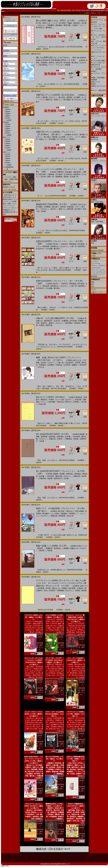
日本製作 (6, 122)
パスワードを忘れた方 (10, 34)
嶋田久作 (49, 100)
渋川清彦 (59, 174)
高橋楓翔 (51, 25)
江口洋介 (75, 135)
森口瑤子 (56, 207)
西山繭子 (46, 514)
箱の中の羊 (96, 65)
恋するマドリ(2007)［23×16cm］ (51, 397)
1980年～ (8, 116)
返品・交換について (10, 204)
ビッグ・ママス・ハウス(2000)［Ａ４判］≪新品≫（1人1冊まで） (34, 714)
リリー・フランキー (56, 65)
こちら (64, 861)
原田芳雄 (49, 325)
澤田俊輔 (60, 591)
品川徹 (84, 23)
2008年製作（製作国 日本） (82, 789)
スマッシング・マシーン (99, 115)
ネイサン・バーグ (73, 137)
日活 (93, 286)
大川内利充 (68, 174)
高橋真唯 (59, 177)
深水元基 (61, 511)
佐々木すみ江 (77, 100)
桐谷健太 (49, 28)
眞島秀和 (77, 174)
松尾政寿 (62, 516)
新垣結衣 (79, 397)
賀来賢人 (44, 323)
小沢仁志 (41, 367)
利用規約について (9, 210)
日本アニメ (7, 152)
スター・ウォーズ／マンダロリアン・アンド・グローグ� (99, 26)
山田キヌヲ (84, 586)
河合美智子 (69, 363)
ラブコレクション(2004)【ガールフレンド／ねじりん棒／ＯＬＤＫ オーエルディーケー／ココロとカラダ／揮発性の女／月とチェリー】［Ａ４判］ (61, 583)
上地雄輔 (65, 548)
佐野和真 (44, 437)
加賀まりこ (58, 100)
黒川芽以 (75, 63)
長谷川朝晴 (79, 511)
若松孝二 (42, 551)
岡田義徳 (73, 244)
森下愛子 (78, 209)
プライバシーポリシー (10, 208)
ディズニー (95, 261)
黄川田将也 (43, 65)
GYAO (93, 256)
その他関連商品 (8, 167)
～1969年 (8, 120)
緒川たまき (77, 360)
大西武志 (59, 365)
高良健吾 (69, 172)
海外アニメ (7, 137)
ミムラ (55, 23)
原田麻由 (59, 25)
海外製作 (6, 107)
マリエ (43, 402)
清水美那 (72, 588)
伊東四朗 (70, 207)
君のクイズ (96, 82)
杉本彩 (48, 588)
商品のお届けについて (10, 199)
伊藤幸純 (69, 439)
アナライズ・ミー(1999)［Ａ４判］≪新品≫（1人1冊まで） (75, 714)
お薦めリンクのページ (99, 292)
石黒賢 (42, 325)
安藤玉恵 (52, 439)
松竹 (93, 284)
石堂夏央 (42, 365)
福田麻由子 (48, 321)
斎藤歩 (64, 588)
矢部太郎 (78, 400)
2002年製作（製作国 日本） (82, 836)
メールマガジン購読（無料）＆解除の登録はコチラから (10, 179)
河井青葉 (41, 588)
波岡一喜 (51, 177)
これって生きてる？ (99, 63)
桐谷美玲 (60, 437)
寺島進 (50, 551)
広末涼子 (57, 321)
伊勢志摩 (46, 246)
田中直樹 (81, 244)
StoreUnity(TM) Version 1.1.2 (60, 864)
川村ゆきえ (70, 511)
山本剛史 (51, 365)
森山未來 (42, 174)
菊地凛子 (44, 400)
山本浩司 (67, 365)
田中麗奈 (39, 207)
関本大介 (69, 402)
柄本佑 (51, 63)
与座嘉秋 (64, 514)
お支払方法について (10, 197)
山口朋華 (77, 97)
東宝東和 (94, 276)
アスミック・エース (98, 270)
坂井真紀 (52, 437)
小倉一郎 (73, 246)
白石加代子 (40, 249)
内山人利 (70, 516)
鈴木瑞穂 (67, 100)
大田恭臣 (72, 514)
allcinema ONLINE (97, 250)
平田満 (77, 363)
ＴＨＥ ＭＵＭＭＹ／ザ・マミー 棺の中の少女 (99, 37)
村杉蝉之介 (55, 246)
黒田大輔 (67, 25)
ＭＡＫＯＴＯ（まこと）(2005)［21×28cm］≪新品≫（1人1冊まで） (34, 806)
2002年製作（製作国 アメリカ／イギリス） (58, 692)
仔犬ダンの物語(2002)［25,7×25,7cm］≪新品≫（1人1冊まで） (75, 806)
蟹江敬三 (57, 249)
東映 (93, 282)
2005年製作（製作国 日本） (40, 832)
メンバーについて (9, 206)
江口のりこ (42, 25)
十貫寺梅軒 (51, 402)
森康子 (51, 323)
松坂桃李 (44, 63)
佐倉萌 (76, 439)
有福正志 (60, 402)
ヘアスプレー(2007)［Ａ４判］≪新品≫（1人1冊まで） (34, 617)
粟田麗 (69, 97)
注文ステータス (102, 13)
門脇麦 (69, 23)
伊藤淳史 (60, 172)
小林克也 (77, 323)
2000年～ (8, 112)
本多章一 (60, 439)
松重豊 (81, 321)
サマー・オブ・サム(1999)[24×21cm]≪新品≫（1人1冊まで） (54, 714)
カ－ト (82, 13)
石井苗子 (52, 591)
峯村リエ (62, 209)
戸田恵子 (72, 139)
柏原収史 (77, 23)
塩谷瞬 (62, 474)
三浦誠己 (80, 588)
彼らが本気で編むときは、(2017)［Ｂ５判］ (56, 20)
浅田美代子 (58, 478)
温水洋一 (54, 209)
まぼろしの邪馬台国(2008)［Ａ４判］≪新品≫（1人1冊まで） (75, 759)
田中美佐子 (40, 28)
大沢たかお (81, 204)
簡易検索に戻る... (9, 101)
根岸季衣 (82, 246)
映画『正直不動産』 (99, 78)
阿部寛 (68, 65)
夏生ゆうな (56, 588)
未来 (93, 84)
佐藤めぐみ (74, 548)
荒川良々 (56, 244)
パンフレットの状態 (10, 201)
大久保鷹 (49, 249)
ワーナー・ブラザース (99, 266)
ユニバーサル (96, 264)
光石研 (43, 363)
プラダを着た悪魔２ (99, 61)
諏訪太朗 (59, 476)
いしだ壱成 (55, 514)
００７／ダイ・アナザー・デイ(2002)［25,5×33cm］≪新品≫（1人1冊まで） (55, 660)
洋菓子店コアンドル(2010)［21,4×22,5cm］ (56, 95)
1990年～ (8, 114)
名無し (94, 71)
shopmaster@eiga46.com (99, 10)
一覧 (6, 169)
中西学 (51, 400)
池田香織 (69, 323)
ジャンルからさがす (10, 189)
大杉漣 (43, 211)
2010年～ (8, 110)
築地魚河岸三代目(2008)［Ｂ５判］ (52, 204)
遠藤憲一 (75, 365)
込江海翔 (62, 23)
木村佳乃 (65, 244)
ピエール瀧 (60, 400)
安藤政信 (49, 548)
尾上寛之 (62, 97)
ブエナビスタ (96, 268)
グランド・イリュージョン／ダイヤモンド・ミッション (99, 48)
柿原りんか (47, 23)
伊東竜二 (77, 402)
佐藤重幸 (65, 321)
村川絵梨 (67, 63)
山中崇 (43, 177)
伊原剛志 (47, 207)
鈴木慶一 (69, 437)
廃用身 (94, 80)
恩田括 (66, 177)
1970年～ (8, 118)
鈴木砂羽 (83, 365)
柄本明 (63, 207)
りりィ (82, 25)
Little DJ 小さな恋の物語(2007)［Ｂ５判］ (56, 318)
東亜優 (82, 434)
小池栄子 (75, 25)
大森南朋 (51, 174)
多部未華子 (77, 172)
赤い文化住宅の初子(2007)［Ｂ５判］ (53, 434)
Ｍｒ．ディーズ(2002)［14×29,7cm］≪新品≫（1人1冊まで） (75, 660)
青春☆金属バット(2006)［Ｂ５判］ (52, 546)
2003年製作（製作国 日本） (61, 832)
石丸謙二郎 (74, 177)
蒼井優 (45, 97)
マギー (77, 207)
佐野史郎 (70, 209)
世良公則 (42, 404)
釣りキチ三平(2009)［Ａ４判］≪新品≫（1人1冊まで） (55, 759)
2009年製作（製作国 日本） (40, 791)
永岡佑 (77, 591)
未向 (46, 591)
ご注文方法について (10, 195)
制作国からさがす (9, 187)
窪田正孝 (59, 63)
